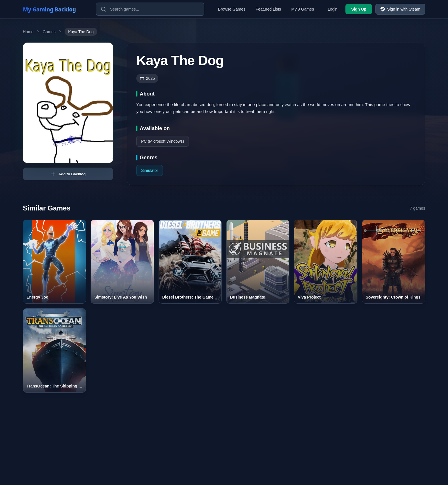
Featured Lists (268, 9)
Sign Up (359, 9)
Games (49, 32)
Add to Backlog (68, 174)
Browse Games (232, 9)
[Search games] (150, 9)
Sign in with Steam (400, 9)
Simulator (150, 170)
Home (28, 32)
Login (333, 9)
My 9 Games (303, 9)
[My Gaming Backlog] (55, 9)
